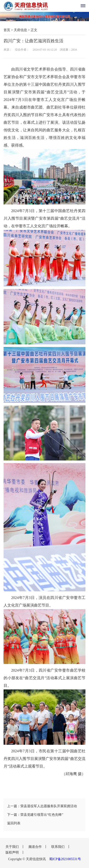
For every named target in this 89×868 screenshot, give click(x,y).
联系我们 (58, 847)
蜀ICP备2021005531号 (65, 859)
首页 (7, 30)
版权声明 (13, 852)
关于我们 (13, 847)
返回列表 (14, 823)
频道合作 (36, 847)
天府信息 (20, 30)
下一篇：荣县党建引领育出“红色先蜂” (35, 815)
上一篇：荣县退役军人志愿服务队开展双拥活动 (42, 806)
